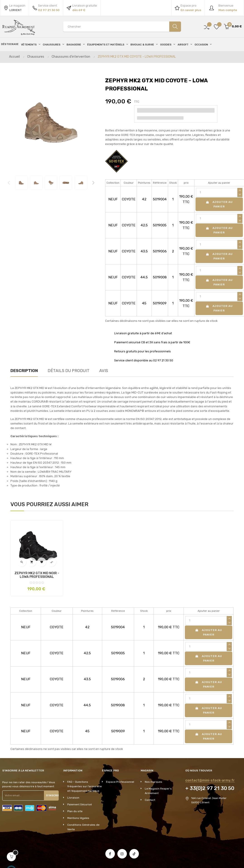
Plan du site (75, 811)
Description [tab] (24, 371)
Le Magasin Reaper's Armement (158, 791)
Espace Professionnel (120, 782)
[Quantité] (217, 192)
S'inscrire (51, 795)
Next (93, 183)
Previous (9, 183)
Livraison (73, 798)
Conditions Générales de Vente (83, 827)
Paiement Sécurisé (80, 804)
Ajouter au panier (219, 204)
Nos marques (153, 782)
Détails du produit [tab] (69, 371)
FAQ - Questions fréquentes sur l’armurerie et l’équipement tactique (85, 786)
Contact (150, 800)
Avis (104, 371)
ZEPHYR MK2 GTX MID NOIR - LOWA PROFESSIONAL (37, 575)
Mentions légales (78, 818)
